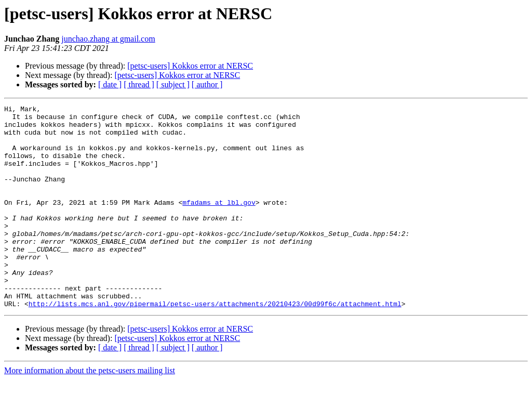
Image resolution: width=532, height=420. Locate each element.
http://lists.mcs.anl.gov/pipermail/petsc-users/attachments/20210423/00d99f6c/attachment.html (215, 344)
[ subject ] (173, 84)
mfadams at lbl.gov (219, 222)
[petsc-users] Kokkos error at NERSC (190, 66)
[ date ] (110, 84)
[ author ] (207, 84)
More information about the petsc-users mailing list (90, 411)
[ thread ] (139, 84)
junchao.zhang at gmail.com (108, 39)
